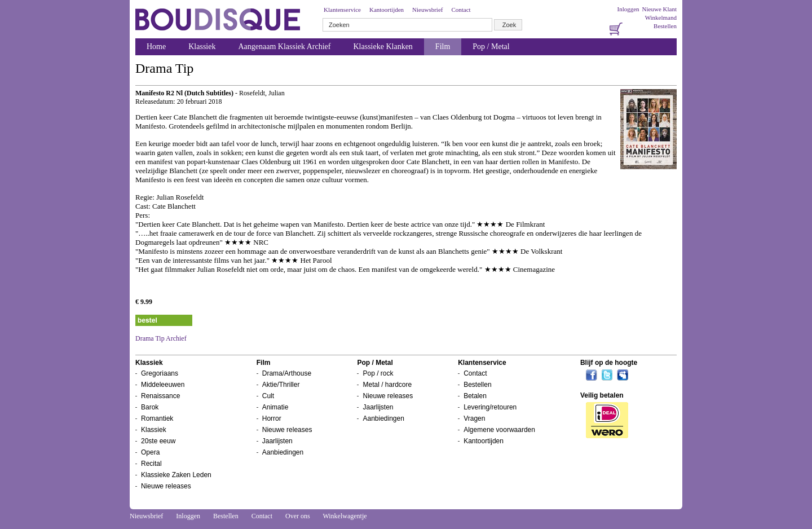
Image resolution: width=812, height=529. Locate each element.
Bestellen (665, 26)
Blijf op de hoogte (609, 363)
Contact (461, 10)
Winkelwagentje (345, 516)
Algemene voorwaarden (499, 430)
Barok (150, 407)
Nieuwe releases (166, 486)
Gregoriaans (160, 373)
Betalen (475, 396)
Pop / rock (378, 373)
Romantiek (157, 418)
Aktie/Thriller (281, 385)
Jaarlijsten (277, 441)
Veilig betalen (602, 395)
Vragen (474, 418)
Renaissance (160, 396)
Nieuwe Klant (659, 9)
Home (156, 47)
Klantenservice (342, 10)
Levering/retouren (490, 407)
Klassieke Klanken (383, 47)
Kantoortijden (387, 10)
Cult (268, 396)
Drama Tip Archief (161, 338)
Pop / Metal (491, 47)
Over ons (298, 516)
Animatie (275, 407)
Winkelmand (661, 17)
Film (443, 47)
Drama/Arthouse (287, 373)
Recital (151, 464)
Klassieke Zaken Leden (176, 475)
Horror (272, 418)
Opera (150, 452)
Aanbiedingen (283, 452)
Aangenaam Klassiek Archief (284, 47)
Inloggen (628, 9)
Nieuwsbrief (427, 10)
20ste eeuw (158, 441)
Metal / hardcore (387, 385)
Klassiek (202, 47)
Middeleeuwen (163, 385)
